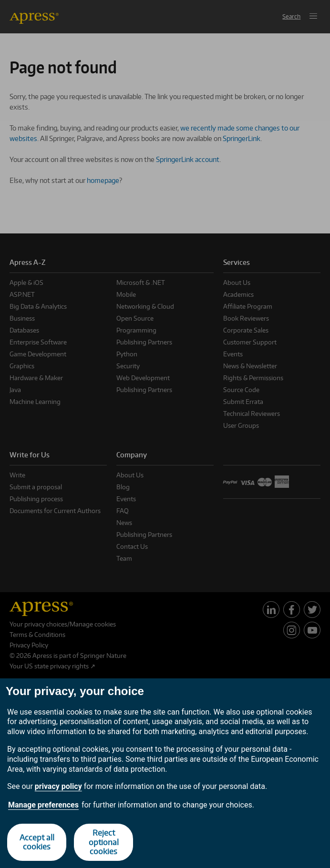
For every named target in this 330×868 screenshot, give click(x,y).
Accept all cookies (37, 842)
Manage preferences (43, 805)
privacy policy (58, 786)
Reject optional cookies (104, 842)
